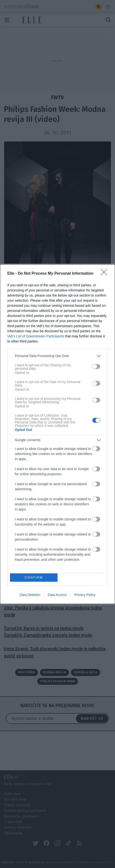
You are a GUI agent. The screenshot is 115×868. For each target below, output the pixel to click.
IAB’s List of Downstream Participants (36, 336)
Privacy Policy (85, 595)
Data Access (57, 595)
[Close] (105, 273)
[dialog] (57, 434)
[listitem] (57, 356)
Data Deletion (30, 595)
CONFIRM (34, 577)
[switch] (96, 367)
